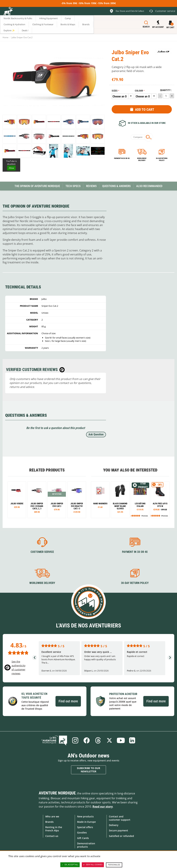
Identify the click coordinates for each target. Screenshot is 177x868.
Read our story (103, 807)
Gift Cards (83, 838)
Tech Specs (73, 186)
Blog (54, 740)
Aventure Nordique (57, 793)
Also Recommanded (149, 186)
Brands (49, 822)
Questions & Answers (116, 186)
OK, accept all (70, 865)
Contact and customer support (120, 818)
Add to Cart (145, 109)
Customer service (42, 552)
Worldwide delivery (142, 159)
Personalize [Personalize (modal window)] (114, 865)
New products (85, 816)
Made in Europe (86, 822)
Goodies (82, 833)
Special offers (85, 827)
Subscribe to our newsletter (88, 770)
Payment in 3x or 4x (122, 158)
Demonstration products (86, 845)
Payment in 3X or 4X (135, 552)
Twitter (109, 740)
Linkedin (132, 740)
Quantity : (166, 90)
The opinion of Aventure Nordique (37, 186)
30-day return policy (162, 159)
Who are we (52, 816)
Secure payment (118, 830)
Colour (139, 91)
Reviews (91, 186)
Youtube (121, 740)
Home (6, 37)
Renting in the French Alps (54, 829)
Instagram (75, 740)
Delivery (114, 825)
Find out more (68, 701)
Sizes (115, 91)
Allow (11, 168)
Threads (98, 740)
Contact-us (52, 836)
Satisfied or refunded (121, 836)
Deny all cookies (93, 865)
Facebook (87, 740)
